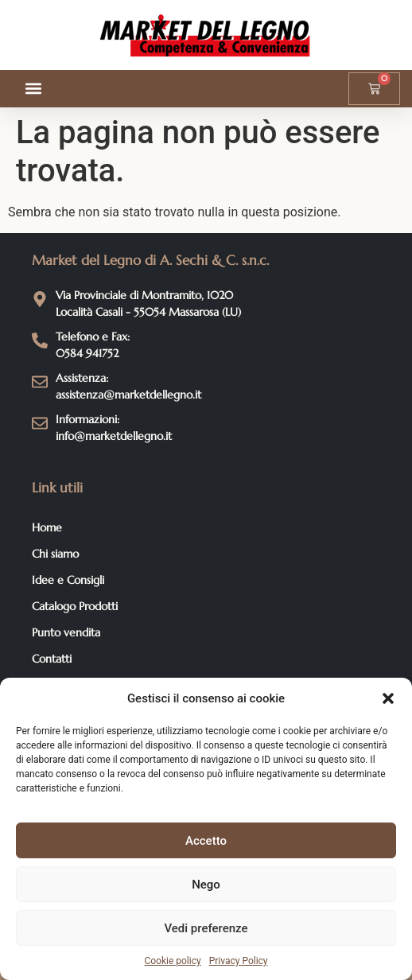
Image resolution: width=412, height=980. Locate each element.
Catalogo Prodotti (75, 606)
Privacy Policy (239, 961)
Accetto (206, 841)
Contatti (52, 659)
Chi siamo (55, 554)
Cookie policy (172, 961)
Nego (206, 885)
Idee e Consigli (68, 580)
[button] (388, 698)
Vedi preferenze (206, 928)
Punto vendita (66, 632)
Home (47, 527)
